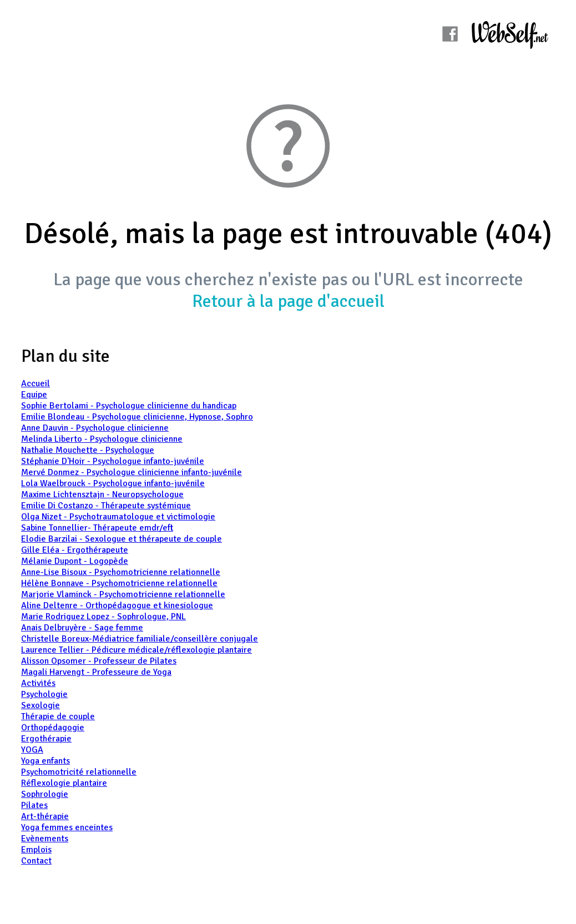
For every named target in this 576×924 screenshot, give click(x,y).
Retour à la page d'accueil (288, 301)
